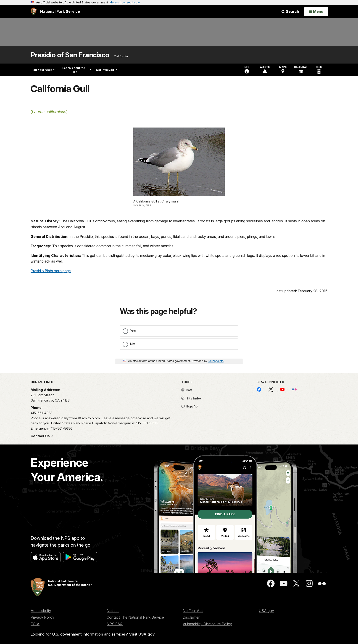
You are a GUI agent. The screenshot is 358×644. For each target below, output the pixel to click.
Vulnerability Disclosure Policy (207, 624)
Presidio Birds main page (51, 271)
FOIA (35, 624)
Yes (133, 331)
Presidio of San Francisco (70, 55)
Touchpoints (216, 361)
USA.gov (266, 611)
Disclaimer (191, 617)
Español (190, 406)
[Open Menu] (316, 11)
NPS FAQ (115, 624)
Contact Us (41, 436)
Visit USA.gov (142, 634)
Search (290, 11)
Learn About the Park (77, 70)
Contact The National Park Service (135, 617)
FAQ (187, 390)
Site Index (191, 398)
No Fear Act (193, 611)
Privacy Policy (42, 617)
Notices (113, 611)
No (133, 344)
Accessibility (41, 611)
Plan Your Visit (43, 70)
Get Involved (107, 70)
